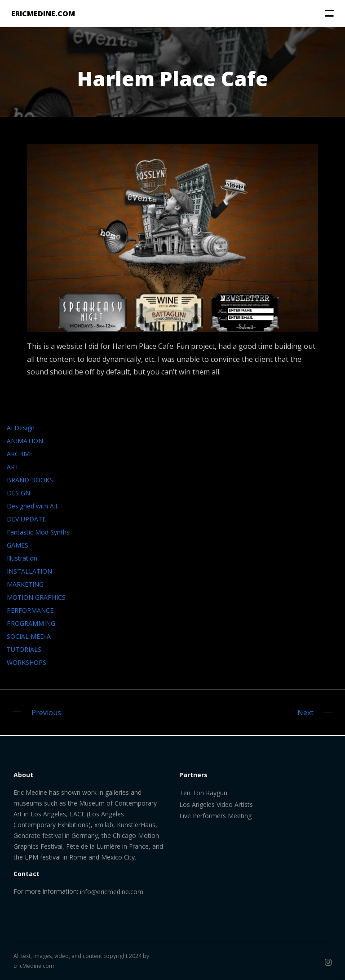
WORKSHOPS (27, 662)
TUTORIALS (24, 649)
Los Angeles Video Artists (216, 804)
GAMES (18, 545)
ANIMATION (25, 441)
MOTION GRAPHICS (36, 597)
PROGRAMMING (31, 623)
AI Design (21, 428)
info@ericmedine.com (112, 892)
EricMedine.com (34, 966)
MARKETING (25, 584)
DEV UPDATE (26, 519)
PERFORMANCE (30, 610)
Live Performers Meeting (215, 816)
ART (13, 467)
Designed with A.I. (33, 506)
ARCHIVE (20, 454)
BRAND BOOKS (30, 480)
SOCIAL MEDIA (29, 636)
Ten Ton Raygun (203, 793)
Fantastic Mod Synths (38, 532)
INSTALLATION (29, 571)
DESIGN (18, 493)
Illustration (22, 558)
